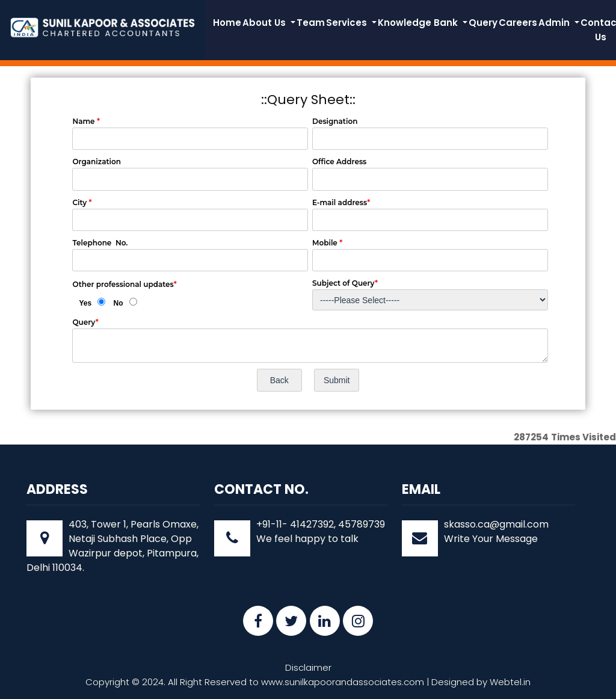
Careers (518, 23)
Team (311, 23)
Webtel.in (510, 682)
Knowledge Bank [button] (419, 23)
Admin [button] (555, 23)
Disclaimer (308, 667)
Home (227, 23)
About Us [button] (265, 23)
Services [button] (348, 23)
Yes (85, 303)
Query (483, 23)
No (119, 303)
